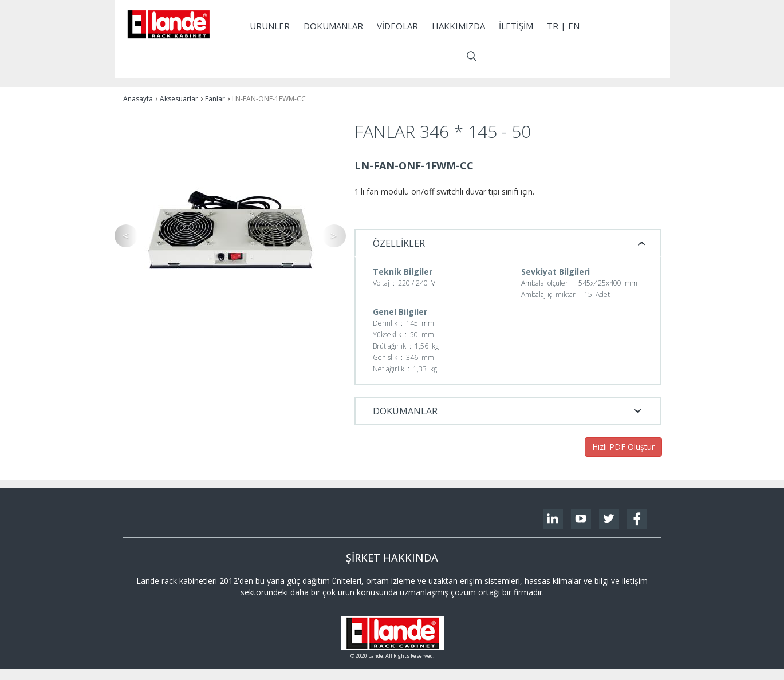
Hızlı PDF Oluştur (623, 447)
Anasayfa (138, 99)
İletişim (516, 26)
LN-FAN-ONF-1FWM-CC (269, 99)
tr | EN (563, 26)
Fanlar (215, 99)
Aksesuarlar (179, 99)
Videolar (397, 26)
